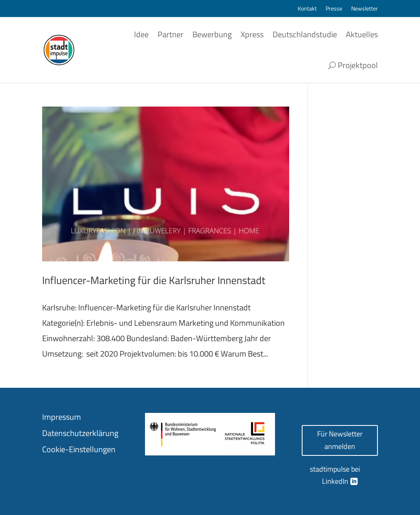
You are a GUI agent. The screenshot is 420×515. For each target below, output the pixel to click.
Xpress (252, 34)
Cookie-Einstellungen (79, 449)
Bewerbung (212, 34)
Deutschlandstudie (305, 34)
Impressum (62, 417)
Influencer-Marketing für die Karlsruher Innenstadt (154, 280)
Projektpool (358, 65)
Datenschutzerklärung (80, 433)
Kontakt (307, 9)
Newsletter (365, 9)
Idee (141, 34)
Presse (334, 9)
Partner (171, 34)
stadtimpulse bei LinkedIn (335, 475)
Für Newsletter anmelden (340, 440)
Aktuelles (362, 34)
